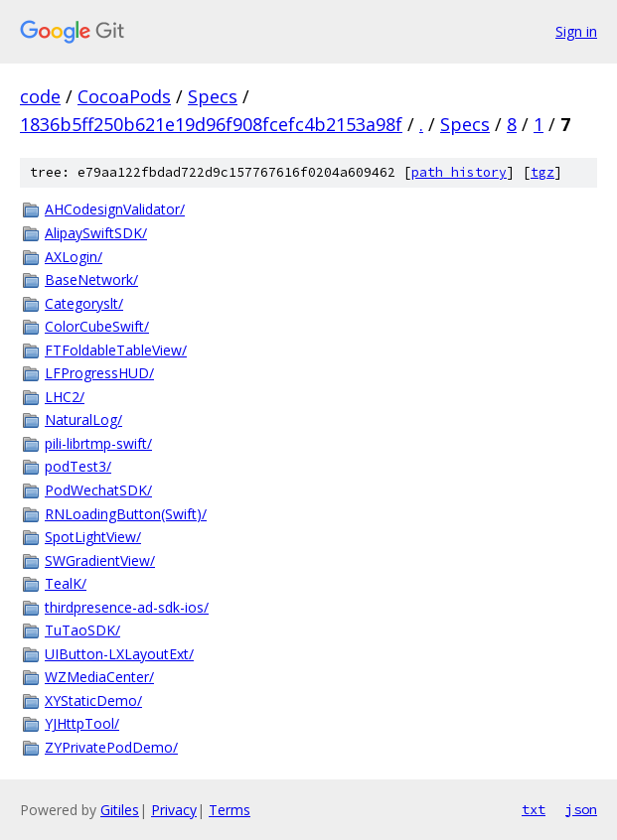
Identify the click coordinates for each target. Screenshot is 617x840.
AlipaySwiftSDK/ (96, 233)
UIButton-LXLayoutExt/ (119, 654)
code (40, 96)
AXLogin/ (74, 257)
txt (534, 809)
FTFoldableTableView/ (116, 350)
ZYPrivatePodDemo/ (111, 747)
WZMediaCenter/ (99, 677)
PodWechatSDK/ (98, 490)
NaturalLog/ (83, 420)
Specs (213, 96)
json (581, 809)
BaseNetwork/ (91, 280)
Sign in (576, 31)
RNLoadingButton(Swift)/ (126, 514)
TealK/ (66, 583)
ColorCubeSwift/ (97, 326)
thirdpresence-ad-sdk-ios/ (127, 607)
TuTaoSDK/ (82, 630)
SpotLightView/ (93, 537)
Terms (230, 810)
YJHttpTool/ (82, 723)
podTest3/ (78, 466)
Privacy (174, 810)
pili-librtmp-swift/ (98, 443)
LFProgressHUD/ (99, 373)
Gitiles (120, 810)
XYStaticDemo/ (93, 700)
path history (459, 172)
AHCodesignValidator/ (115, 209)
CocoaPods (124, 96)
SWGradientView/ (100, 560)
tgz (542, 172)
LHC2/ (65, 397)
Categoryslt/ (84, 303)
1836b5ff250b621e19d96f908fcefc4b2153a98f (211, 124)
